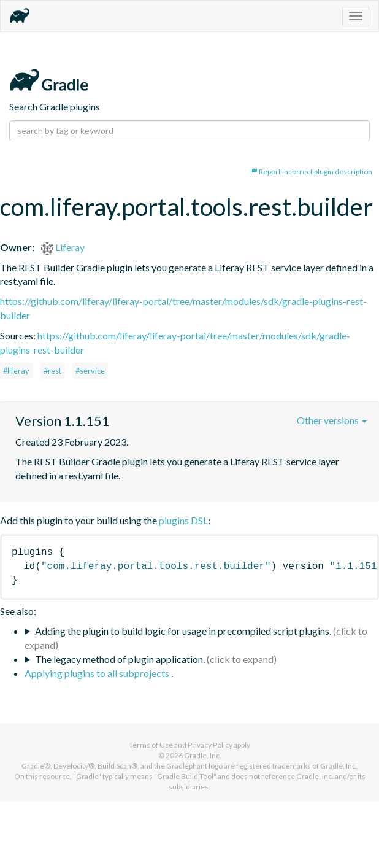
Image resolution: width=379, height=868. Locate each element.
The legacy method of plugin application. (120, 659)
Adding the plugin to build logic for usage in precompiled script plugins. (183, 631)
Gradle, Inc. (203, 755)
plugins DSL (183, 520)
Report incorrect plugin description (311, 172)
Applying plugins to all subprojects (98, 673)
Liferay (63, 247)
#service (90, 371)
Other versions (332, 420)
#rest (52, 371)
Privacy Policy (210, 745)
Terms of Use (151, 745)
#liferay (16, 371)
